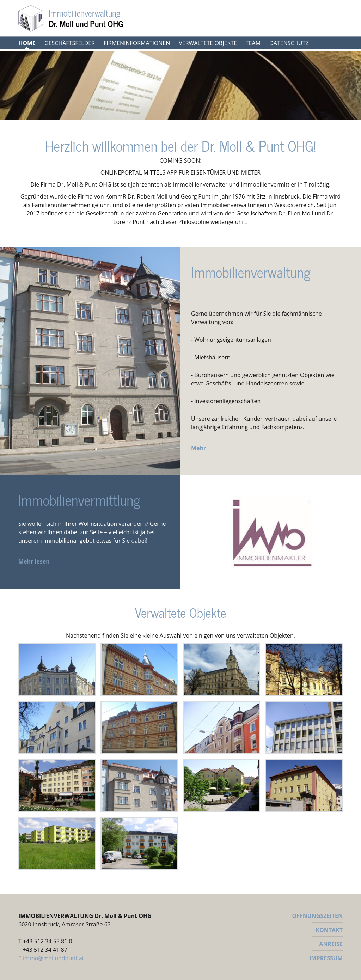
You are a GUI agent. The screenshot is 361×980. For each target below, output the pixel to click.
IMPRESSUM (326, 958)
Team (253, 43)
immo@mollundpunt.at (53, 958)
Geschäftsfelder (70, 43)
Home (27, 43)
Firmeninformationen (137, 43)
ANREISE (331, 944)
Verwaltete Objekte (208, 43)
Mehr (198, 448)
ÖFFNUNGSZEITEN (317, 916)
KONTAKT (329, 930)
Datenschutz (289, 43)
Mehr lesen (34, 561)
